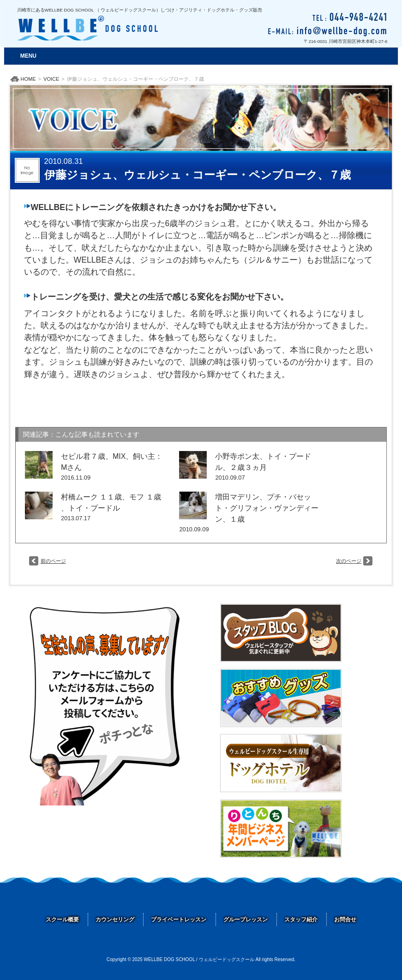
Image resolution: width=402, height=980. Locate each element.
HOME (28, 79)
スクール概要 (62, 920)
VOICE (51, 79)
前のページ (53, 561)
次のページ (349, 561)
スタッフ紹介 (301, 920)
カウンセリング (115, 920)
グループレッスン (246, 920)
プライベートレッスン (179, 920)
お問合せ (345, 920)
